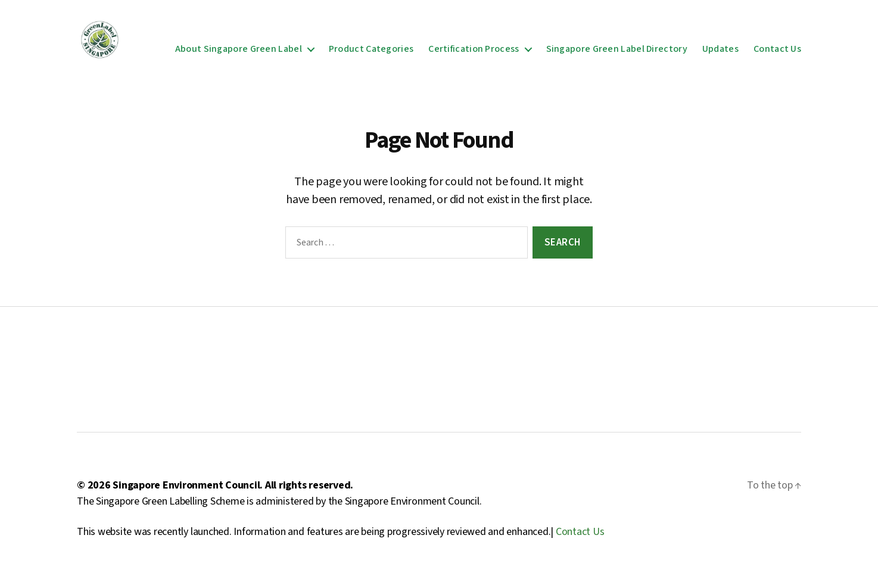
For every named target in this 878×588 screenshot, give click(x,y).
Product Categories (371, 53)
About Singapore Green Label (239, 53)
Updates (720, 53)
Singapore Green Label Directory (617, 53)
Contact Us (777, 53)
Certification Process (474, 53)
